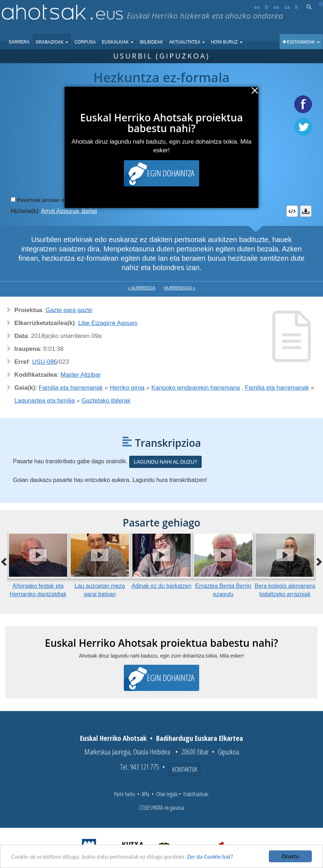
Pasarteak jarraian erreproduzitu (55, 200)
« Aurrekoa (142, 288)
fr (267, 7)
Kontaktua (185, 769)
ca (287, 7)
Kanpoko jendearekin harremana (196, 388)
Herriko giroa (127, 388)
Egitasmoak (301, 42)
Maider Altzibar (81, 375)
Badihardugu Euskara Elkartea (200, 738)
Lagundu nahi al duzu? (165, 462)
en (276, 7)
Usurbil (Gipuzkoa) (161, 56)
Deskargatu (306, 211)
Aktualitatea (187, 42)
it (297, 7)
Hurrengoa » (180, 288)
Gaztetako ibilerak (106, 401)
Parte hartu (125, 794)
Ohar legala (167, 794)
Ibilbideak (151, 42)
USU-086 (45, 362)
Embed (292, 211)
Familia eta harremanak (71, 388)
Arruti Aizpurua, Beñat (69, 211)
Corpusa (85, 42)
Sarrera (19, 42)
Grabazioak (52, 42)
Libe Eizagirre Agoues (108, 323)
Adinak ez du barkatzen (161, 586)
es (257, 7)
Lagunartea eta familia (45, 401)
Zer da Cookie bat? (210, 857)
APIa (146, 794)
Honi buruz (227, 42)
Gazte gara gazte (69, 310)
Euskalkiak (118, 42)
